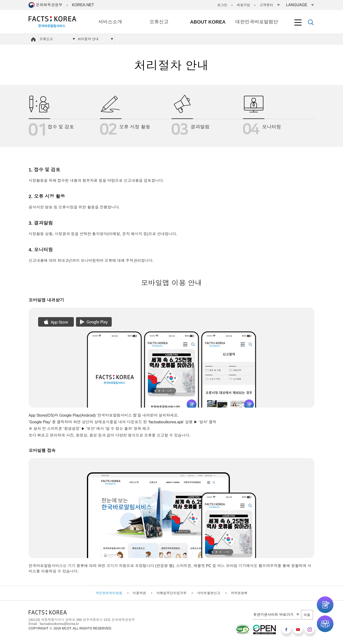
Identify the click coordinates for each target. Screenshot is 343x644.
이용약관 (139, 593)
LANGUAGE (297, 5)
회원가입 (243, 5)
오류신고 (159, 22)
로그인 (222, 5)
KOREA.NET (83, 5)
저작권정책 (239, 593)
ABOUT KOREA (208, 22)
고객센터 (266, 5)
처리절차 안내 (88, 39)
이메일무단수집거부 (171, 593)
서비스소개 (110, 22)
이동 (307, 615)
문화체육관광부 (49, 5)
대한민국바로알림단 (257, 22)
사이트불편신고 (209, 593)
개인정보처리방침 (109, 593)
